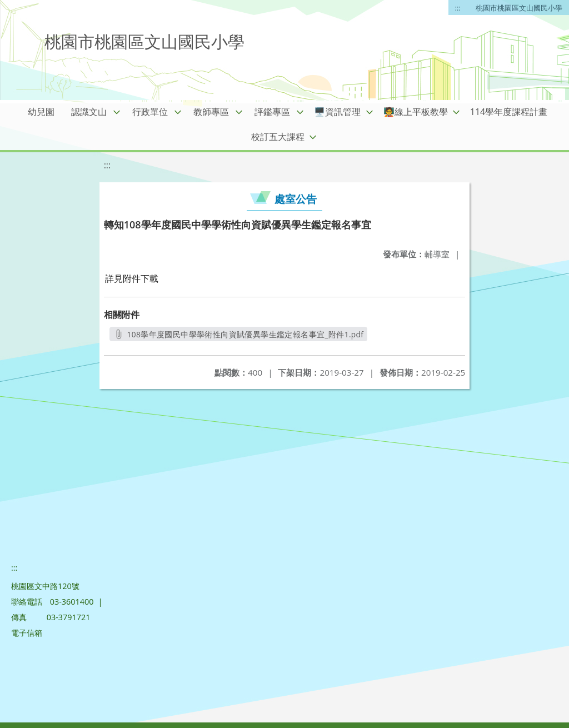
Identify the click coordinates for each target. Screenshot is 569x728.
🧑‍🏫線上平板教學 (416, 112)
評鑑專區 (272, 112)
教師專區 (211, 112)
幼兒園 (41, 112)
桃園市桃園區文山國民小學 (519, 8)
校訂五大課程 (278, 137)
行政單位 (150, 112)
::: (458, 8)
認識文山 (89, 112)
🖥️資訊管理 (337, 112)
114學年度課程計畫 (509, 112)
